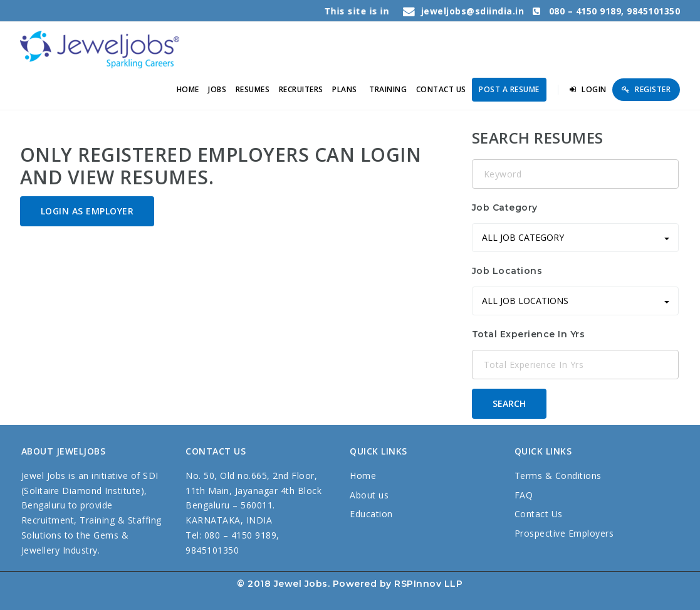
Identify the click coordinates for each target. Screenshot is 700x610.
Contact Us (539, 514)
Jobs (217, 89)
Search (509, 403)
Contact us (441, 89)
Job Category (505, 208)
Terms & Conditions (558, 476)
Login (588, 89)
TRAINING (388, 89)
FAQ (524, 495)
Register (646, 89)
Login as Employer (87, 211)
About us (369, 495)
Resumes (253, 89)
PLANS (345, 89)
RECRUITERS (301, 89)
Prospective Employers (564, 533)
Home (188, 89)
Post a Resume (509, 89)
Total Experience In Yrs (529, 334)
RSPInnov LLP (428, 584)
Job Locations (507, 271)
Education (371, 514)
